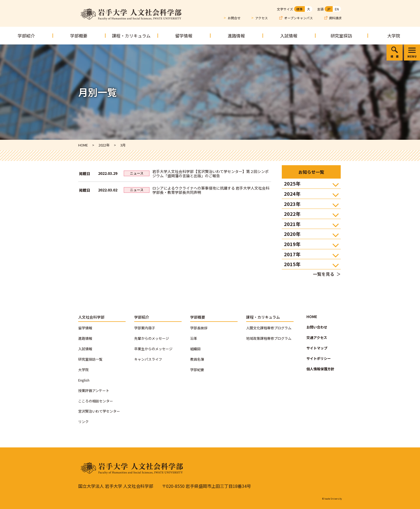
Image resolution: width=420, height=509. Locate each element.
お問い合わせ (317, 327)
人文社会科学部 (91, 317)
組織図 (195, 349)
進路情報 (236, 36)
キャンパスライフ (148, 359)
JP (329, 9)
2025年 (292, 183)
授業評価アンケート (94, 391)
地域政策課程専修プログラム (269, 338)
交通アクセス (317, 338)
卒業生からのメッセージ (153, 349)
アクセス (262, 18)
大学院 (394, 36)
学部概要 (79, 36)
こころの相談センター (96, 401)
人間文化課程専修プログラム (269, 328)
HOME (312, 317)
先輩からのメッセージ (152, 338)
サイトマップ (317, 348)
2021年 (292, 224)
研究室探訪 (341, 36)
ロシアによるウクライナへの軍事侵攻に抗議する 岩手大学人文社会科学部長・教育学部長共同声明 (211, 190)
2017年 (292, 254)
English (84, 380)
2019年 (292, 244)
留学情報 (184, 36)
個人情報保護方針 (320, 369)
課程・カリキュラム (131, 36)
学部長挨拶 (199, 328)
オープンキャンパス (299, 18)
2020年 (292, 234)
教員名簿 (197, 359)
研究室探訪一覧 (90, 359)
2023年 (292, 204)
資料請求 (335, 18)
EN (337, 9)
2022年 (292, 214)
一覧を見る (324, 274)
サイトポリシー (319, 358)
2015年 (292, 264)
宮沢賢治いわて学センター (99, 411)
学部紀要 (197, 370)
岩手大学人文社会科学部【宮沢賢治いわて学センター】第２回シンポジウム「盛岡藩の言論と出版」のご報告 (211, 174)
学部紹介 (26, 36)
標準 (299, 9)
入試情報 (289, 36)
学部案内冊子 (145, 328)
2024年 (292, 194)
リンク (83, 422)
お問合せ (234, 18)
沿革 (194, 338)
